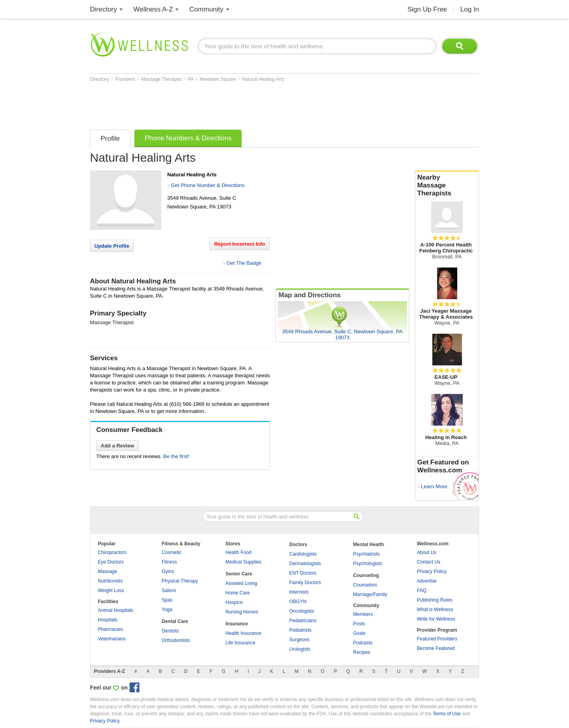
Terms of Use (447, 714)
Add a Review (117, 446)
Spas (167, 600)
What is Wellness (435, 610)
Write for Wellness (436, 619)
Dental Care (175, 621)
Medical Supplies (243, 562)
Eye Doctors (111, 562)
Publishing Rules (434, 600)
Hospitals (108, 620)
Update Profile (112, 246)
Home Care (238, 593)
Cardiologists (303, 554)
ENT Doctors (303, 573)
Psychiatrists (366, 554)
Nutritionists (110, 581)
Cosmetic (172, 552)
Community (206, 9)
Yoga (167, 610)
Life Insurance (240, 643)
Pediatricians (303, 621)
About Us (427, 552)
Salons (169, 590)
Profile (110, 139)
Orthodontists (176, 640)
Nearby (447, 185)
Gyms (168, 571)
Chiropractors (112, 552)
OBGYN (298, 602)
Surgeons (299, 640)
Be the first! (176, 456)
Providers (126, 79)
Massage (108, 571)
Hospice (234, 602)
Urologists (300, 649)
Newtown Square (219, 79)
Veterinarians (112, 639)
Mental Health (369, 545)
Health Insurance (243, 633)
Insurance (237, 624)
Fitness (169, 562)
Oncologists (302, 611)
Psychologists (368, 564)
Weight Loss (111, 590)
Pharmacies (110, 629)
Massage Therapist (162, 79)
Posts (359, 624)
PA (191, 79)
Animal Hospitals (116, 610)
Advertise (427, 581)
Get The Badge (244, 263)
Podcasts (363, 643)
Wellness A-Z (153, 9)
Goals (359, 633)
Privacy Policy (432, 571)
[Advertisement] (234, 104)
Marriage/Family (370, 594)
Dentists (170, 631)
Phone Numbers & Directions (188, 138)
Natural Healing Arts (263, 79)
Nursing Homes (242, 612)
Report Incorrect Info (240, 244)
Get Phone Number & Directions (208, 185)
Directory (103, 9)
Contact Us (429, 562)
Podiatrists (300, 630)
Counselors (365, 585)
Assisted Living (241, 583)
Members (363, 614)
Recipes (362, 652)
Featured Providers (437, 639)
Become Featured (436, 648)
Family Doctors (305, 583)
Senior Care (239, 574)
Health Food (238, 552)
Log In (470, 9)
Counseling (366, 575)
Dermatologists (305, 564)
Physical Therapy (180, 581)
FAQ (422, 590)
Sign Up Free (427, 9)
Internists (299, 592)
